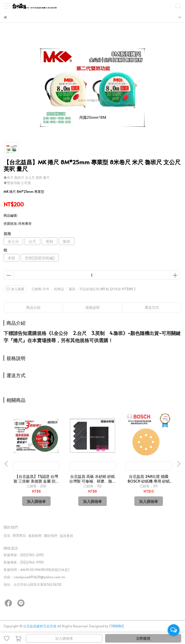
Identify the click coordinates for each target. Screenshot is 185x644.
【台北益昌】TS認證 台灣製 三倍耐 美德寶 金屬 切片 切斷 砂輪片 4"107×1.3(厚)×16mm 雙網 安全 (36, 479)
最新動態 (35, 536)
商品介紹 (33, 307)
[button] (179, 464)
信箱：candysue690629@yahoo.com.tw (34, 577)
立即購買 (143, 638)
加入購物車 (64, 638)
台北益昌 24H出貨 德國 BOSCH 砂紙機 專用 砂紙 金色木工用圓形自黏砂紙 (149, 479)
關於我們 (51, 536)
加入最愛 (15, 289)
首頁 (7, 536)
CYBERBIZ (117, 626)
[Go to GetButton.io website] (174, 639)
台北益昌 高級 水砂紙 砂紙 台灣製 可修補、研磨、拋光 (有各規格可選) (92, 479)
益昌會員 (66, 536)
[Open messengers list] (174, 630)
